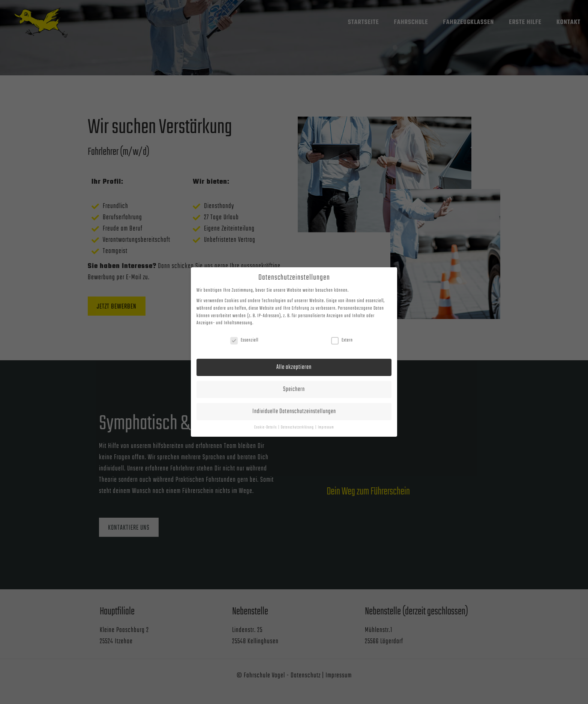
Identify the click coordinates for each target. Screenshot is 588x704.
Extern (342, 341)
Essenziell (244, 341)
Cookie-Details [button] (266, 428)
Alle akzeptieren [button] (294, 367)
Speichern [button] (294, 389)
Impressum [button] (326, 428)
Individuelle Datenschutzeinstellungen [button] (294, 411)
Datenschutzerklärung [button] (298, 428)
